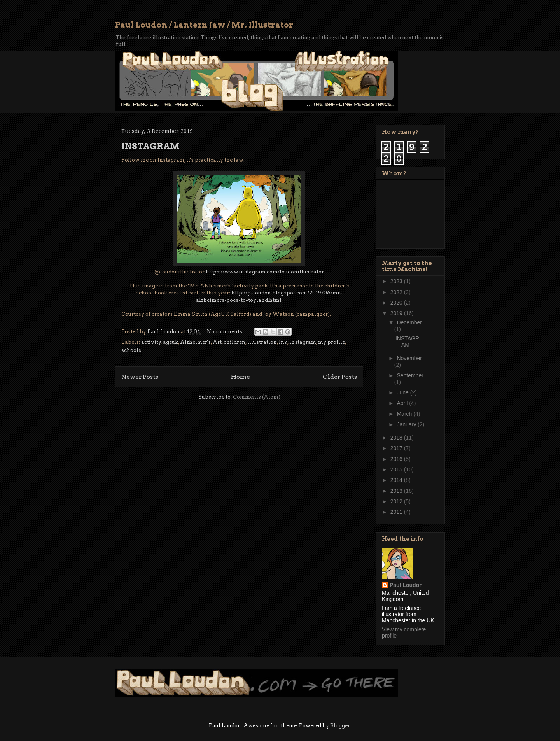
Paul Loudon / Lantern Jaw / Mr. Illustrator (204, 25)
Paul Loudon (406, 585)
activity (151, 342)
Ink (283, 342)
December (409, 322)
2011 (397, 512)
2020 (397, 303)
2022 (397, 292)
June (403, 392)
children (234, 342)
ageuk (171, 342)
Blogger (340, 726)
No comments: (226, 332)
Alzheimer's (195, 342)
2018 (397, 438)
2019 (397, 313)
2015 (397, 469)
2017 (397, 448)
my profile (332, 342)
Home (241, 377)
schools (131, 350)
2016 (397, 459)
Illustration (262, 342)
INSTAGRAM (150, 146)
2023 (397, 281)
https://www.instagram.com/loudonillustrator (265, 272)
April (403, 403)
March (405, 414)
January (407, 424)
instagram (303, 342)
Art (217, 342)
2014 (397, 480)
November (409, 358)
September (410, 375)
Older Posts (340, 377)
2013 (397, 491)
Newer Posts (140, 377)
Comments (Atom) (257, 397)
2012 (397, 501)
